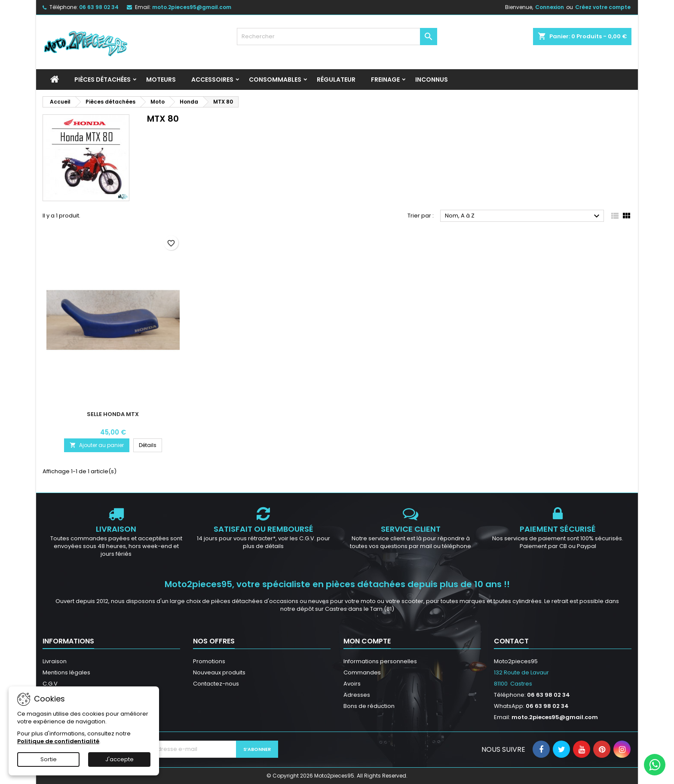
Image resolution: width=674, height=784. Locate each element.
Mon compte (367, 641)
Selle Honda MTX (113, 414)
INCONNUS (432, 80)
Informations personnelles (380, 661)
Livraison (55, 661)
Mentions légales (66, 672)
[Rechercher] (337, 37)
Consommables (275, 80)
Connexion (550, 7)
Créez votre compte (603, 7)
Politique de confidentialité (58, 741)
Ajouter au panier (97, 445)
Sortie (49, 759)
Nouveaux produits (219, 672)
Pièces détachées (103, 80)
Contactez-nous (216, 684)
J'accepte (119, 759)
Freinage (385, 80)
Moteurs (161, 80)
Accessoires (212, 80)
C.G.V (50, 684)
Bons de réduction (369, 706)
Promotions (209, 661)
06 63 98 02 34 (99, 7)
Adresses (357, 695)
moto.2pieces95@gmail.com (192, 7)
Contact (511, 641)
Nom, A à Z (523, 216)
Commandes (362, 672)
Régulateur (336, 80)
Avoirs (352, 684)
